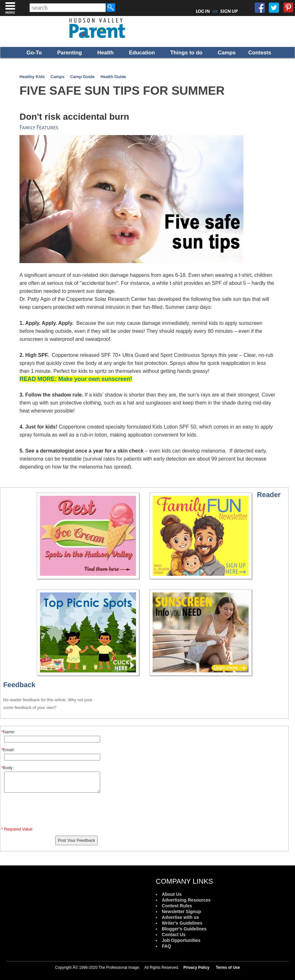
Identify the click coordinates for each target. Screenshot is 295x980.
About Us (172, 894)
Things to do (186, 53)
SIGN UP (229, 11)
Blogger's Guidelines (184, 929)
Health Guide (113, 77)
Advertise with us (180, 917)
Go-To (34, 53)
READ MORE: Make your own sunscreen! (76, 379)
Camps (227, 53)
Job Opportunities (181, 940)
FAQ (167, 946)
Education (142, 53)
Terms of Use (228, 968)
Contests (260, 53)
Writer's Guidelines (182, 923)
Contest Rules (177, 906)
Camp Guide (82, 77)
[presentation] (52, 811)
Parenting (70, 53)
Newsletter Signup (181, 912)
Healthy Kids (32, 77)
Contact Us (174, 935)
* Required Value (17, 829)
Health (105, 53)
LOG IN (203, 11)
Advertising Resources (186, 900)
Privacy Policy (196, 968)
